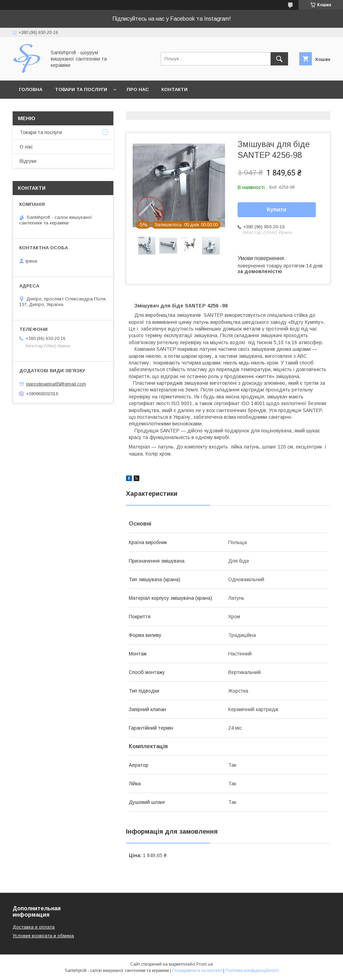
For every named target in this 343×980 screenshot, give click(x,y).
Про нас (138, 89)
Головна (31, 89)
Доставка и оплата (34, 927)
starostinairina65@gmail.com (56, 384)
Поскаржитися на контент (197, 971)
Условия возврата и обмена (43, 936)
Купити (277, 210)
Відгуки (28, 161)
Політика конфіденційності (252, 971)
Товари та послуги (81, 89)
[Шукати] (279, 59)
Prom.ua (205, 964)
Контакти (174, 89)
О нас (26, 147)
